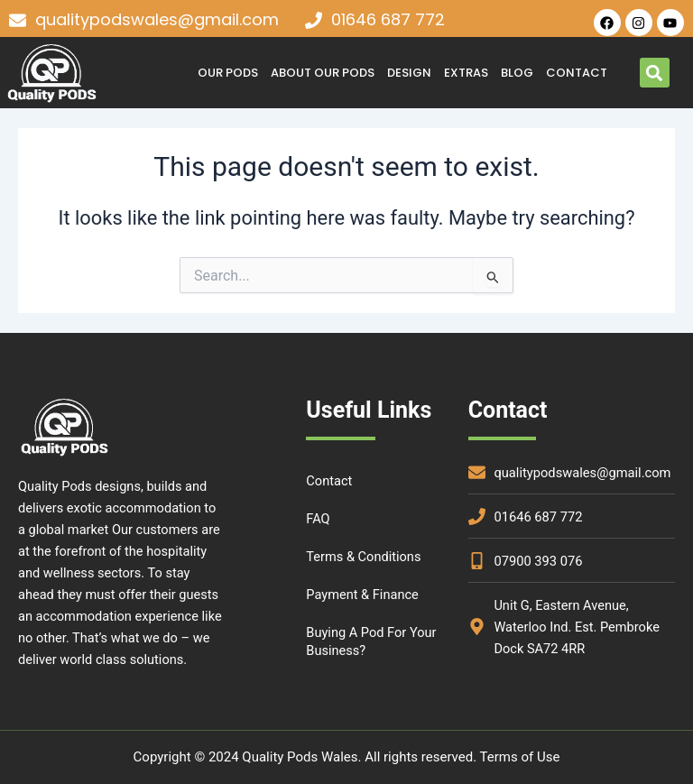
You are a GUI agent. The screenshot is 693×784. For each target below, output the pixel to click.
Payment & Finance (362, 595)
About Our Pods (323, 73)
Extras (466, 73)
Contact (577, 73)
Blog (517, 73)
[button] (655, 73)
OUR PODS (228, 73)
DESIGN (409, 73)
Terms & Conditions (363, 557)
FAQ (318, 519)
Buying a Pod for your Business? (371, 641)
